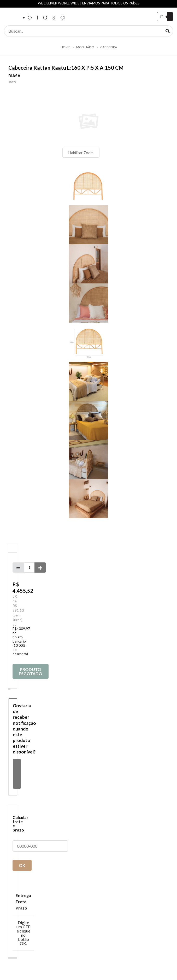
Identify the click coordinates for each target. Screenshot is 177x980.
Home (65, 47)
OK (22, 865)
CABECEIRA (109, 47)
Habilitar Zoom (81, 153)
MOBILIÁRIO (85, 47)
